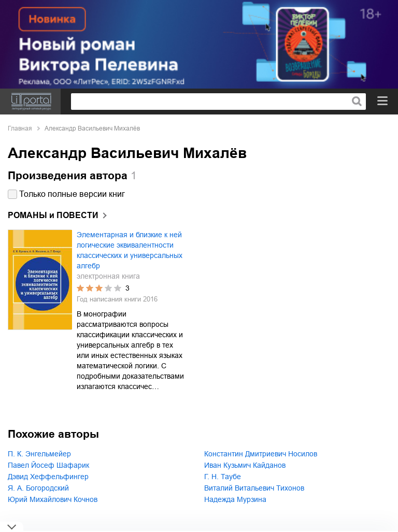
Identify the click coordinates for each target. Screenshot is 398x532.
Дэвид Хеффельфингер (48, 477)
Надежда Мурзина (235, 499)
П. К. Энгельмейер (39, 454)
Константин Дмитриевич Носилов (261, 454)
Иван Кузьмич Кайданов (245, 465)
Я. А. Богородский (38, 488)
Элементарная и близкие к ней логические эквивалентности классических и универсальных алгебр (130, 250)
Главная (20, 128)
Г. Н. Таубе (223, 477)
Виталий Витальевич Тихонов (254, 488)
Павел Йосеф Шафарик (48, 465)
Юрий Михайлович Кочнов (53, 499)
